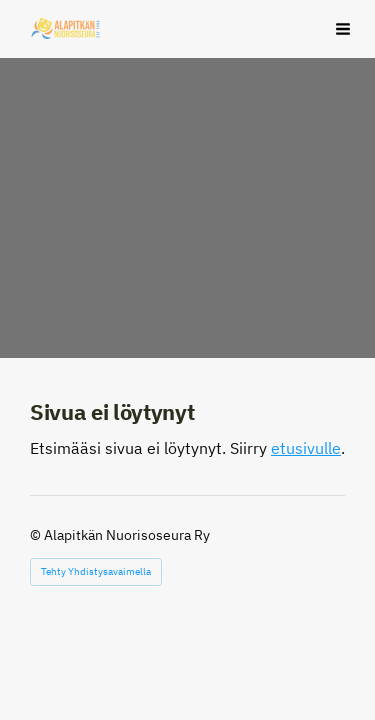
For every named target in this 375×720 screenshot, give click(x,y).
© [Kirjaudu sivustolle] (37, 535)
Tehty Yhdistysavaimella (96, 571)
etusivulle (306, 447)
